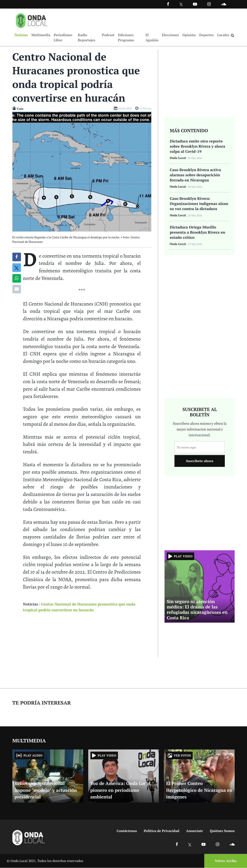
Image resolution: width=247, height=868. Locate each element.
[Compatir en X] (17, 268)
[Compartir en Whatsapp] (17, 279)
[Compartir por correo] (17, 289)
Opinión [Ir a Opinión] (189, 35)
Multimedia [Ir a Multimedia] (41, 35)
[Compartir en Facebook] (17, 257)
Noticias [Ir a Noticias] (21, 35)
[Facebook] (168, 4)
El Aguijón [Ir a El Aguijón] (152, 38)
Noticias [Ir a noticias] (31, 604)
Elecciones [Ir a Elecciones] (170, 35)
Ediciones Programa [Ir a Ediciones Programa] (126, 38)
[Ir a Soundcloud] (232, 844)
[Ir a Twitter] (181, 4)
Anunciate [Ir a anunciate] (195, 831)
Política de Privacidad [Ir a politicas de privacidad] (162, 831)
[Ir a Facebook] (177, 844)
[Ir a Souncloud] (223, 4)
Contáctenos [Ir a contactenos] (127, 831)
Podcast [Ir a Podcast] (108, 35)
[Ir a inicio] (32, 20)
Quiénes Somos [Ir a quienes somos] (222, 831)
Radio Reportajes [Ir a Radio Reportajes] (87, 38)
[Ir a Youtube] (195, 4)
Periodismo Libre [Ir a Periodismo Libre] (63, 38)
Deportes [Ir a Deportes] (207, 35)
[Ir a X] (190, 844)
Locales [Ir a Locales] (223, 35)
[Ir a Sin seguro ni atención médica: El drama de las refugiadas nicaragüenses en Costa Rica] (200, 586)
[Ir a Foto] (82, 171)
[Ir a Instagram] (209, 4)
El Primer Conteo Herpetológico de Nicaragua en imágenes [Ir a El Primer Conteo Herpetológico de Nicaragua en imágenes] (199, 790)
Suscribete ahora (200, 461)
